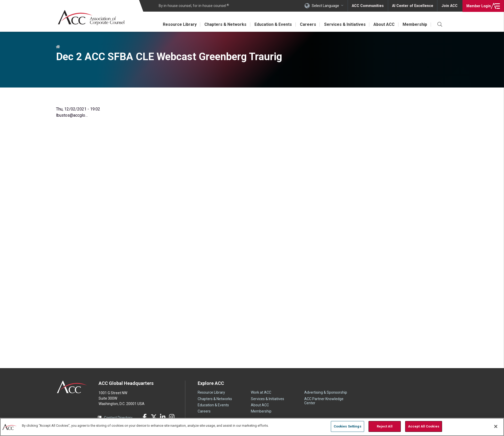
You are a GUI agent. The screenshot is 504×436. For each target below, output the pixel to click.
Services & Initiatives (344, 24)
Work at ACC (261, 392)
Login (478, 6)
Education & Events (272, 24)
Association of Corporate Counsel (91, 18)
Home (58, 47)
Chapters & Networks (224, 24)
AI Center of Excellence (413, 6)
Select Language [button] (327, 6)
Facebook (145, 417)
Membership (415, 24)
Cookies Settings (347, 426)
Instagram (172, 417)
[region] (252, 427)
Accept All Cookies (424, 426)
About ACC (384, 24)
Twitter (154, 417)
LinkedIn (163, 417)
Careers (307, 24)
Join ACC (449, 6)
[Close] (496, 426)
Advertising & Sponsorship (326, 392)
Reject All (385, 426)
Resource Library (178, 24)
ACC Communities (370, 6)
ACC (72, 387)
